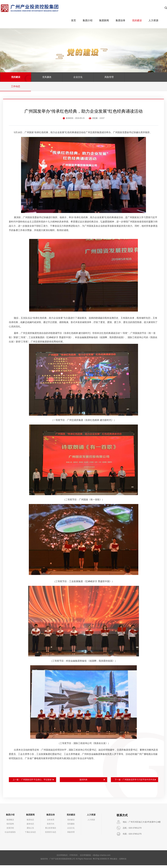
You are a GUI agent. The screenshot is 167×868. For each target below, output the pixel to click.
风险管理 (109, 77)
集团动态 (30, 822)
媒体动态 (30, 827)
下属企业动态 (30, 835)
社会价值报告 (10, 835)
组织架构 (10, 827)
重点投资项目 (51, 831)
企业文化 (78, 77)
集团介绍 (88, 20)
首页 (74, 20)
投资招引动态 (51, 835)
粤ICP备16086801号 (101, 862)
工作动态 (16, 86)
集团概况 (10, 822)
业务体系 (51, 822)
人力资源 (153, 20)
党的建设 (137, 20)
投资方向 (51, 827)
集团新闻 (104, 20)
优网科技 (123, 862)
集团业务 (120, 20)
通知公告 (30, 831)
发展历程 (10, 831)
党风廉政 (47, 77)
